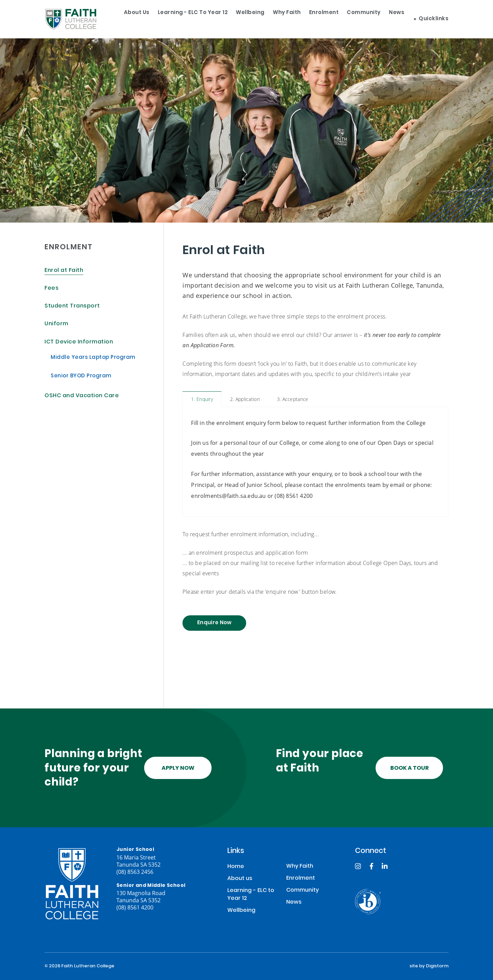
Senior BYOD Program (81, 376)
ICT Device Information (79, 342)
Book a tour (409, 768)
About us (124, 19)
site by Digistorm (429, 966)
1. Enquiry (202, 399)
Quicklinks (458, 19)
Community (382, 19)
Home (236, 867)
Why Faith (292, 19)
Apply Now (178, 768)
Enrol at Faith (64, 271)
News (421, 19)
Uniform (56, 324)
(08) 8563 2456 (135, 872)
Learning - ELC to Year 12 (186, 19)
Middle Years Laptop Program (93, 358)
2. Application (245, 399)
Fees (52, 288)
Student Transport (72, 306)
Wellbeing (250, 19)
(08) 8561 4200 (135, 907)
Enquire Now (214, 623)
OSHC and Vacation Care (82, 396)
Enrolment (336, 19)
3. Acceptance (293, 399)
